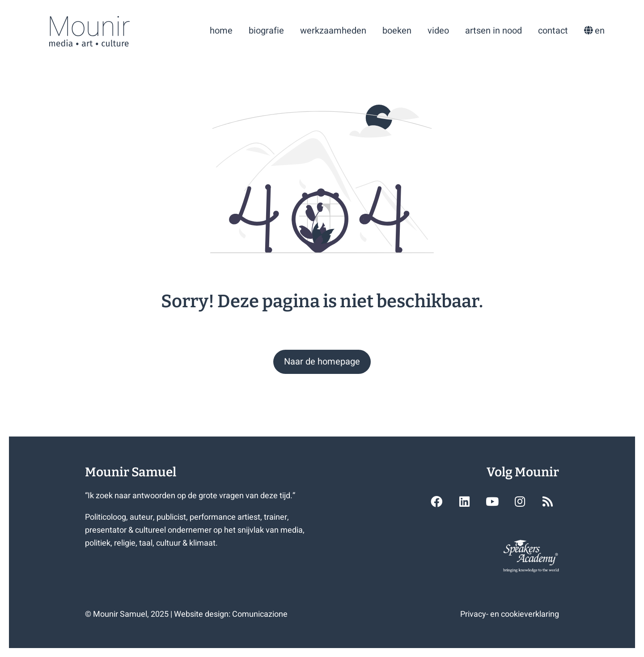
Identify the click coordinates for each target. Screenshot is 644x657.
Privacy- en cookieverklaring (510, 614)
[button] (322, 362)
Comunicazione (260, 614)
